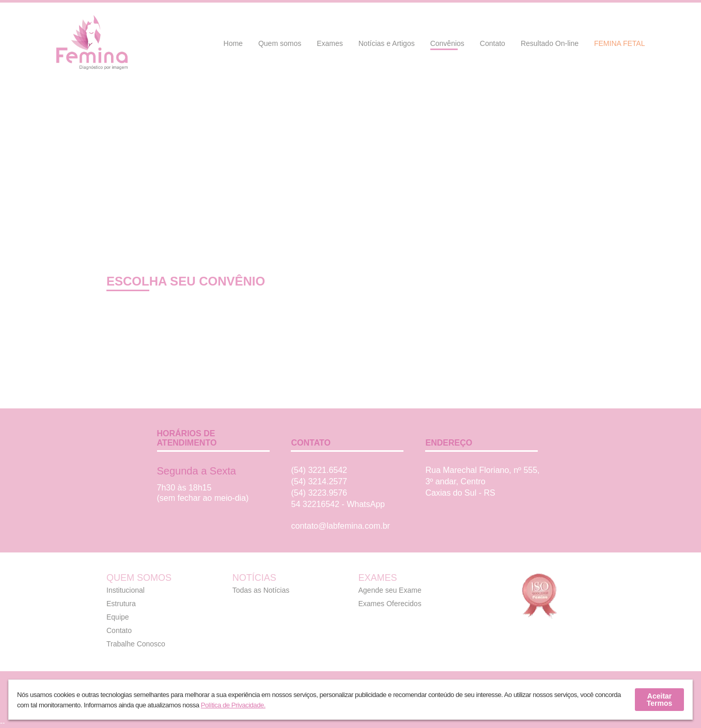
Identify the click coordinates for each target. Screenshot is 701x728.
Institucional (126, 590)
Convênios (447, 43)
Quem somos (280, 43)
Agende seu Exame (390, 590)
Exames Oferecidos (390, 604)
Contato (493, 43)
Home (233, 43)
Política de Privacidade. (233, 705)
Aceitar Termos (660, 700)
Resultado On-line (550, 43)
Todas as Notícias (261, 590)
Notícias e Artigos (387, 43)
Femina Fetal (620, 43)
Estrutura (121, 604)
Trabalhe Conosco (136, 644)
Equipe (118, 617)
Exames (330, 43)
